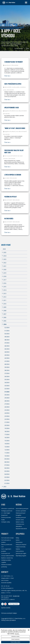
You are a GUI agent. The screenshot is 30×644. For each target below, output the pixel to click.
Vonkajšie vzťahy (6, 522)
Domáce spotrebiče (21, 511)
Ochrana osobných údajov (9, 613)
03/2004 (7, 477)
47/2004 (7, 343)
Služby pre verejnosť (21, 545)
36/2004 (7, 377)
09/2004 (7, 459)
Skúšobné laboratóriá (21, 529)
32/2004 (7, 389)
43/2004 (7, 355)
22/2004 (7, 419)
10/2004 (7, 456)
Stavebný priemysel (21, 517)
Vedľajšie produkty (6, 560)
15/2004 (7, 441)
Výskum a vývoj (20, 522)
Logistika (4, 562)
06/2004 (7, 468)
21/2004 (7, 422)
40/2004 (7, 364)
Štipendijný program (21, 556)
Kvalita (3, 520)
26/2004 (7, 407)
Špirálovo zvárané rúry (7, 558)
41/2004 (7, 361)
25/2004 (7, 410)
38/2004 (7, 370)
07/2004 (7, 465)
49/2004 (7, 337)
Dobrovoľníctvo (20, 551)
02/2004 (7, 480)
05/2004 (7, 471)
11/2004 (7, 453)
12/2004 (7, 450)
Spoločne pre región (21, 553)
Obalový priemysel (21, 513)
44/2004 (7, 352)
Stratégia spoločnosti (7, 511)
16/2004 (7, 438)
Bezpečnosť (4, 515)
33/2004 (7, 386)
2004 (27, 49)
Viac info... (17, 634)
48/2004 (7, 340)
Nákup (17, 538)
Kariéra (18, 540)
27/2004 (7, 404)
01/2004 (7, 483)
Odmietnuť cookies (15, 636)
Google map (16, 596)
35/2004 (7, 380)
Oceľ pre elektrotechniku (8, 556)
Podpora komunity (21, 547)
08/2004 (7, 462)
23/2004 (7, 416)
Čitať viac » (7, 76)
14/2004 (7, 444)
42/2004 (7, 358)
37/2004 (7, 373)
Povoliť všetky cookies (15, 642)
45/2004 (7, 349)
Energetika (18, 515)
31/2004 (7, 392)
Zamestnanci (19, 542)
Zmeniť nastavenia (15, 639)
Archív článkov (19, 49)
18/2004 (7, 431)
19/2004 (7, 428)
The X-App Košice (15, 44)
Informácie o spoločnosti (8, 509)
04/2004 (7, 474)
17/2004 (7, 435)
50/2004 (7, 334)
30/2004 (7, 395)
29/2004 (7, 398)
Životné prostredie (6, 517)
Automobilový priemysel (22, 509)
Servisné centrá (20, 520)
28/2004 (7, 401)
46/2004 (7, 346)
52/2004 (7, 328)
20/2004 (7, 425)
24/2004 (7, 413)
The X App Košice (14, 604)
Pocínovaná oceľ (6, 553)
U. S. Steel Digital (6, 513)
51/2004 (7, 331)
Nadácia (18, 549)
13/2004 (7, 447)
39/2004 (7, 367)
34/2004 (7, 383)
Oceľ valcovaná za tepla (7, 538)
